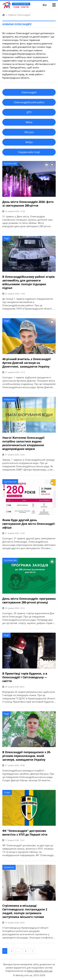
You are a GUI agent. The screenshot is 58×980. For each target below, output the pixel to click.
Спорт (7, 792)
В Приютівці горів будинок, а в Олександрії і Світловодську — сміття (25, 677)
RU (45, 5)
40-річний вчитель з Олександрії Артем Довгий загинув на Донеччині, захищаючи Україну (27, 363)
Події (6, 238)
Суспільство (10, 163)
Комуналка (10, 399)
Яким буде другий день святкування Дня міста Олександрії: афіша (29, 524)
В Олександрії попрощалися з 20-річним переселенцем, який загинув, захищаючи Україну (27, 756)
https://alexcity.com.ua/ (40, 971)
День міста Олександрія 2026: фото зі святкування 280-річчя (28, 204)
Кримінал (9, 867)
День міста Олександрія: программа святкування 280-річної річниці (29, 600)
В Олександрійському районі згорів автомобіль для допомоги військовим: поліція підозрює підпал (28, 282)
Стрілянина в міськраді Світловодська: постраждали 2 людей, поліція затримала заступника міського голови (25, 911)
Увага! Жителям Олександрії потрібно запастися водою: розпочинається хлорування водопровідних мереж (23, 443)
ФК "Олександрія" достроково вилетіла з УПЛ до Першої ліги (25, 833)
